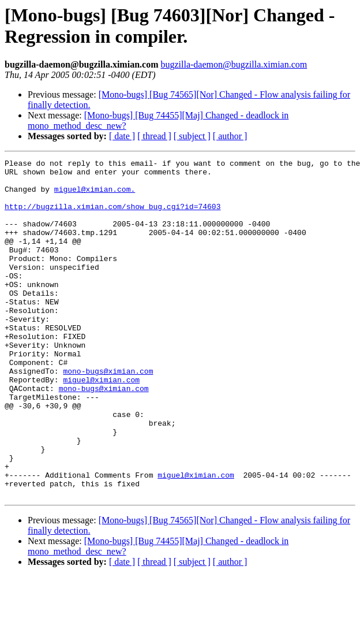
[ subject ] (192, 136)
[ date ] (122, 136)
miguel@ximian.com (101, 425)
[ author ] (230, 136)
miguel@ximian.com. (95, 196)
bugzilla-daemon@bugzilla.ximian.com (234, 64)
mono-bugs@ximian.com (108, 414)
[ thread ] (154, 136)
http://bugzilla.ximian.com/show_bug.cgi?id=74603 (112, 217)
